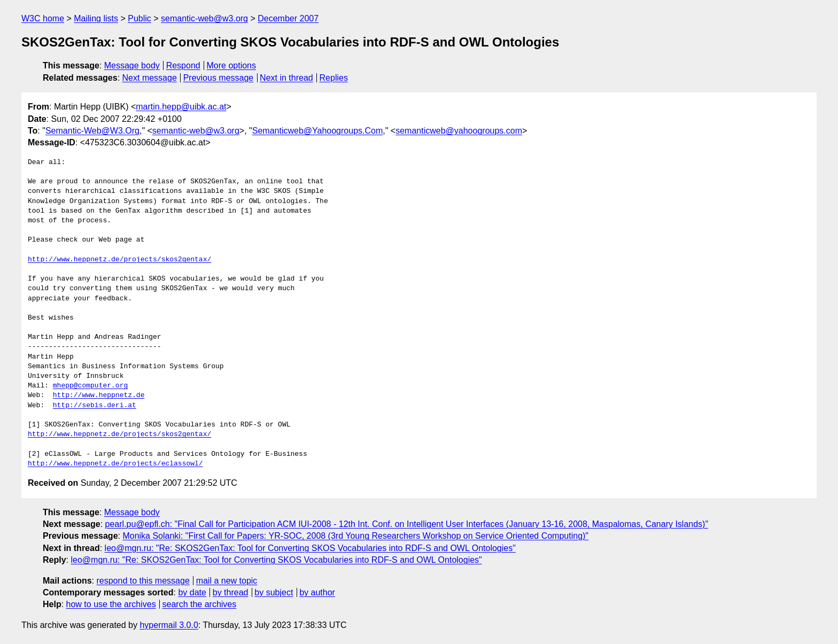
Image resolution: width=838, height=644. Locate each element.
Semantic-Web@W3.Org (92, 131)
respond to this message (143, 581)
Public (139, 18)
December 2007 (288, 18)
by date (192, 592)
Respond (183, 65)
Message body (132, 65)
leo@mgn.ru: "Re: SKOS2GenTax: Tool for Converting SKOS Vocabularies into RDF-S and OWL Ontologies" (310, 548)
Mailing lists (96, 18)
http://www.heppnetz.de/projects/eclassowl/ (115, 464)
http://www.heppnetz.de (99, 395)
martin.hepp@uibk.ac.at (181, 107)
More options (232, 65)
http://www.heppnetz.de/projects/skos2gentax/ (119, 260)
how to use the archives (111, 604)
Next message (150, 78)
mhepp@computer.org (90, 386)
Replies (334, 78)
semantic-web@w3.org (204, 18)
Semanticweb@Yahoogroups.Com (318, 131)
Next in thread (286, 78)
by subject (274, 592)
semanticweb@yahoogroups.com (459, 131)
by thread (231, 592)
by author (317, 592)
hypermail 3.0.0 (169, 625)
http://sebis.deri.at (95, 406)
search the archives (200, 604)
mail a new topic (227, 581)
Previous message (219, 78)
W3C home (43, 18)
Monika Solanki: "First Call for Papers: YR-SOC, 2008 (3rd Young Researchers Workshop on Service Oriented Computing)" (355, 536)
